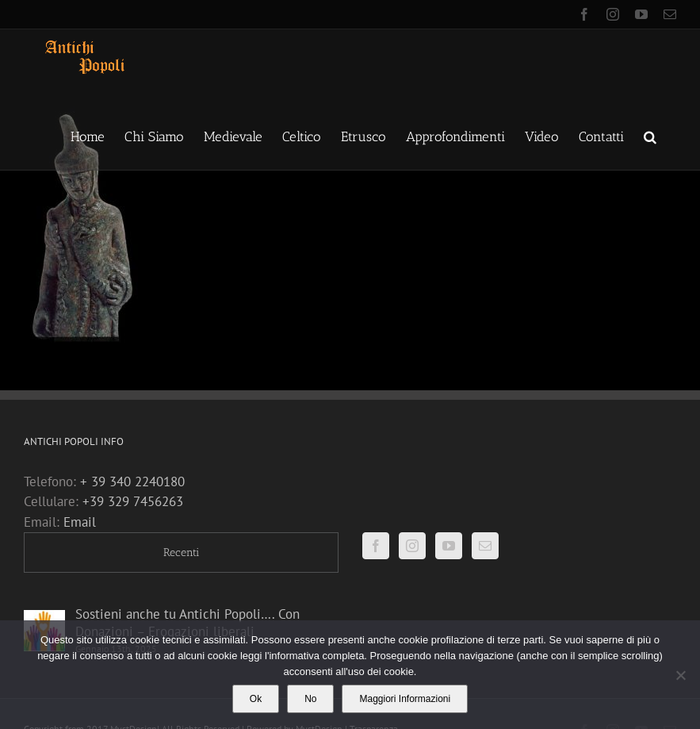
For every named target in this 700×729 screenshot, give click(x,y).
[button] (650, 136)
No (310, 699)
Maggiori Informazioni (405, 699)
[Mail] (485, 546)
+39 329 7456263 (133, 501)
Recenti (181, 553)
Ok (256, 699)
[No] (680, 675)
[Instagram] (412, 546)
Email (80, 522)
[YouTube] (449, 546)
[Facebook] (376, 546)
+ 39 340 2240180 (132, 482)
